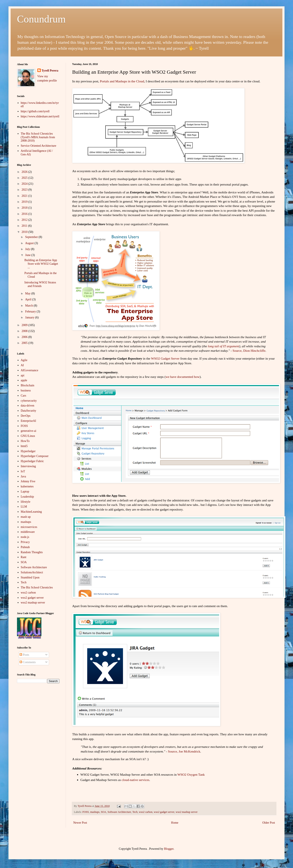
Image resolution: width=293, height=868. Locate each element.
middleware (28, 532)
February (31, 312)
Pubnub (25, 547)
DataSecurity (29, 411)
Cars (24, 396)
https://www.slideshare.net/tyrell (40, 116)
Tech (135, 812)
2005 (25, 343)
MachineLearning (31, 512)
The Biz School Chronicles (37, 587)
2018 (25, 208)
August (30, 243)
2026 (25, 172)
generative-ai (29, 431)
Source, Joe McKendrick (184, 751)
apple (24, 380)
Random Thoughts (32, 552)
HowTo (25, 441)
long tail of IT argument (223, 346)
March (29, 306)
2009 (25, 325)
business (26, 390)
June (28, 255)
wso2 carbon (146, 812)
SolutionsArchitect (32, 572)
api (23, 375)
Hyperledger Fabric (32, 461)
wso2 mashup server (187, 812)
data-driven (28, 406)
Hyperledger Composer (35, 456)
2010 (25, 232)
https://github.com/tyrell (35, 111)
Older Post (269, 823)
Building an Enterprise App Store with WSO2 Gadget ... (41, 264)
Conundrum (41, 19)
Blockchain (28, 385)
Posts (24, 655)
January (30, 317)
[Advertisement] (38, 753)
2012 (25, 220)
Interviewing (28, 466)
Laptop (25, 492)
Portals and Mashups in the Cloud (122, 81)
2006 (25, 337)
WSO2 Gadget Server (165, 358)
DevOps (26, 416)
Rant (24, 557)
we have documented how (183, 377)
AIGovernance (30, 370)
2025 (25, 178)
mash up (26, 517)
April (29, 299)
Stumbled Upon (30, 577)
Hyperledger (28, 451)
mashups (95, 812)
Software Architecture (119, 812)
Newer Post (80, 823)
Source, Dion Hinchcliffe (249, 351)
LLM (24, 507)
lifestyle (26, 502)
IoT (23, 471)
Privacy (25, 542)
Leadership (27, 497)
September (32, 237)
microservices (29, 527)
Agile (24, 360)
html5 (24, 446)
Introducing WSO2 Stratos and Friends (40, 284)
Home (175, 823)
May (28, 293)
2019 (25, 202)
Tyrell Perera (50, 71)
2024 (25, 184)
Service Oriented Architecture (39, 146)
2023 (25, 190)
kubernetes (27, 486)
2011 (25, 226)
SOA (104, 812)
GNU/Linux (28, 436)
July (28, 249)
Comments (28, 662)
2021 (25, 196)
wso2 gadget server (164, 812)
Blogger (169, 849)
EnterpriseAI (28, 421)
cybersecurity (29, 401)
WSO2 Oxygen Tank (191, 774)
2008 (25, 331)
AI (22, 365)
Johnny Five (28, 481)
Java (23, 476)
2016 (25, 214)
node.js (25, 537)
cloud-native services (135, 780)
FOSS (86, 812)
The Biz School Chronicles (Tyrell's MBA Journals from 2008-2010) (38, 137)
